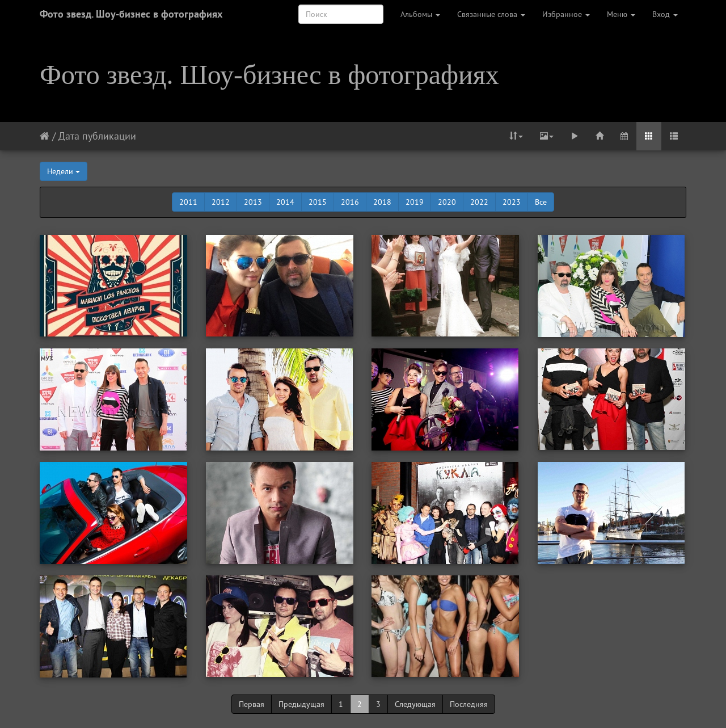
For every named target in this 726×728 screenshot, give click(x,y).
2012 (221, 202)
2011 (188, 202)
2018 (382, 202)
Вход (665, 14)
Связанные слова (491, 14)
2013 (253, 202)
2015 (318, 202)
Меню (621, 14)
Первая (252, 704)
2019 (415, 202)
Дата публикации (97, 136)
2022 (479, 202)
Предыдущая (301, 704)
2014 (285, 202)
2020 (447, 202)
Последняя (469, 704)
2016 (350, 202)
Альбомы (420, 14)
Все (541, 202)
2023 (512, 202)
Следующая (415, 704)
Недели (64, 171)
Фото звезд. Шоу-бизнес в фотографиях (131, 14)
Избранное (566, 14)
